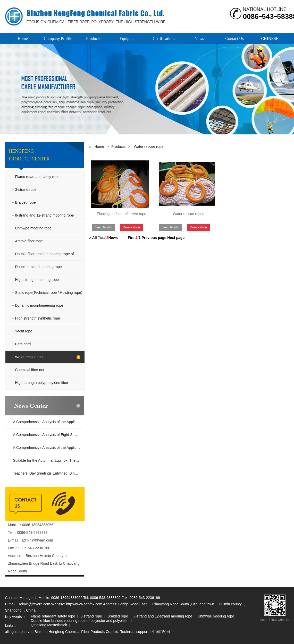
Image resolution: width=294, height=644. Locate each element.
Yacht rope (24, 331)
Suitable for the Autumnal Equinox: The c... (47, 460)
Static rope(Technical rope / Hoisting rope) (49, 293)
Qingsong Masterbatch (49, 625)
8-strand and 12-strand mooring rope (45, 215)
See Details (103, 227)
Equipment (129, 38)
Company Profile (58, 38)
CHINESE (270, 38)
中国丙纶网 (161, 632)
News (199, 38)
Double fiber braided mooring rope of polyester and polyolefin (45, 260)
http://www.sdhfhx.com (84, 604)
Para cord (23, 344)
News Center (31, 406)
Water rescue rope (30, 357)
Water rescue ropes (189, 214)
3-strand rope (26, 190)
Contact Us (234, 38)
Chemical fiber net (30, 370)
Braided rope (26, 202)
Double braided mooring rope (39, 267)
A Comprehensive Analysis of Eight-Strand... (49, 435)
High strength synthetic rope (38, 318)
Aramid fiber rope (29, 241)
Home (23, 38)
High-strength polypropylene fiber (42, 383)
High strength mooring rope (37, 280)
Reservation (131, 227)
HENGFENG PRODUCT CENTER (29, 155)
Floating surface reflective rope (121, 214)
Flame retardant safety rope (37, 177)
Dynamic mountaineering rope (39, 305)
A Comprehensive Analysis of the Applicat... (48, 422)
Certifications (164, 38)
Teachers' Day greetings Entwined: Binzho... (48, 473)
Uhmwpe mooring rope (33, 228)
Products (93, 38)
